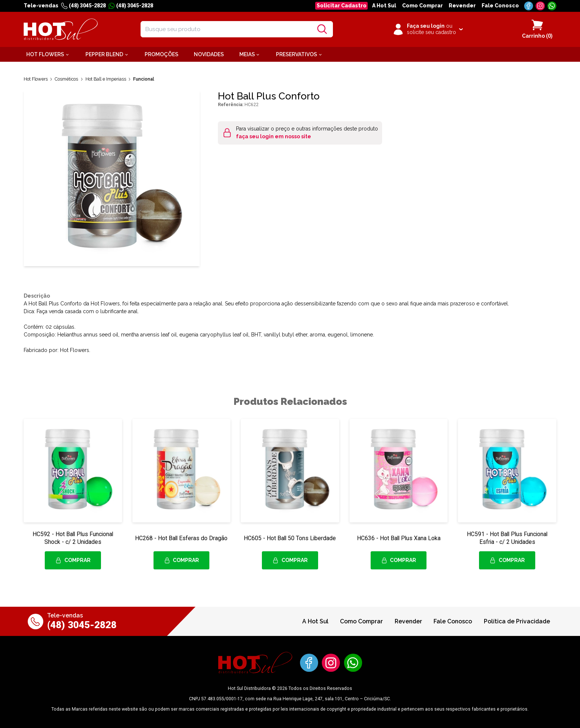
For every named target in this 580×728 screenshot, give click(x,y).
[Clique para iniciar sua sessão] (427, 29)
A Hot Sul (384, 6)
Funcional (144, 79)
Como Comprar (422, 6)
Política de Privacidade (517, 621)
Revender (462, 6)
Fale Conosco (500, 6)
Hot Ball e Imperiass (106, 79)
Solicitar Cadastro (342, 6)
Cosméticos (66, 79)
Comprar (73, 561)
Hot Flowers (36, 79)
